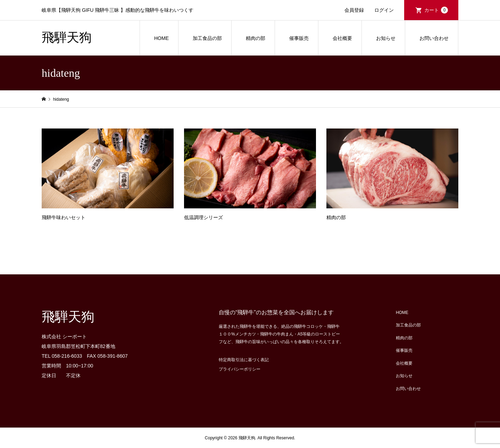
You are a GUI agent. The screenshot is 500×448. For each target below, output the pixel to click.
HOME (161, 38)
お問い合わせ (434, 38)
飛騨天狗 (67, 38)
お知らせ (386, 38)
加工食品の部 (207, 38)
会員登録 (354, 10)
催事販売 (299, 38)
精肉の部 (256, 38)
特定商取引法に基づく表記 (244, 360)
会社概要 (342, 38)
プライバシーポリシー (240, 369)
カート (436, 10)
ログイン (384, 10)
